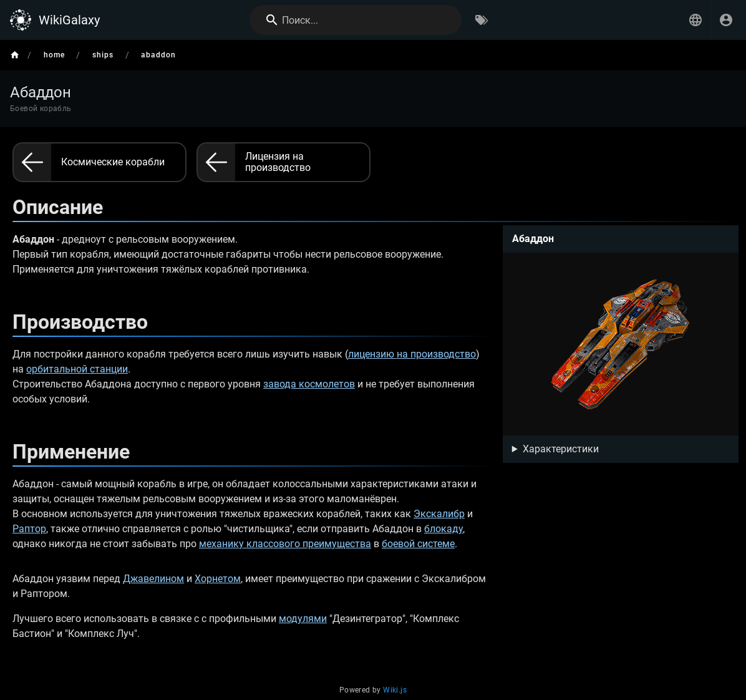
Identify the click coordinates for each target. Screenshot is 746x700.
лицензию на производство (412, 354)
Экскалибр (439, 514)
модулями (303, 619)
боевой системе (418, 544)
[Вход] (726, 20)
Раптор (29, 529)
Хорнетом (218, 579)
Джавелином (153, 579)
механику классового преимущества (285, 544)
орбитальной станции (77, 369)
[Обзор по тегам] (482, 20)
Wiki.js (395, 690)
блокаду (443, 529)
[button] (695, 20)
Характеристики (561, 449)
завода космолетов (309, 384)
